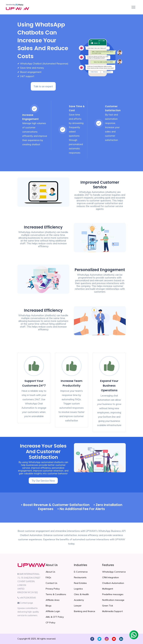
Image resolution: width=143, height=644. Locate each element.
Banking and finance (85, 611)
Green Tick (108, 606)
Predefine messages (113, 594)
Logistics (78, 589)
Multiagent (108, 589)
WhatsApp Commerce (114, 572)
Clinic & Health (81, 594)
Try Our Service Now (43, 481)
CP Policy (50, 623)
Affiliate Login (53, 611)
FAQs (48, 577)
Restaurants (80, 577)
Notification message (113, 600)
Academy (79, 600)
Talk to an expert (43, 86)
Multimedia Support (112, 611)
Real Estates (80, 583)
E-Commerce (81, 572)
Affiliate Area (53, 600)
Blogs (49, 606)
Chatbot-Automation (113, 583)
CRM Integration (111, 577)
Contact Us (51, 583)
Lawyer (78, 606)
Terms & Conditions (56, 594)
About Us (50, 572)
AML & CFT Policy (55, 617)
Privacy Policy (53, 589)
